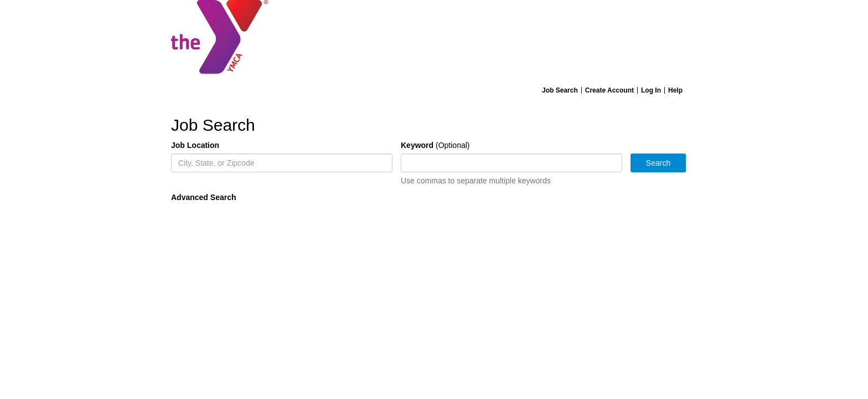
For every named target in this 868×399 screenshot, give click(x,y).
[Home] (434, 41)
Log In (651, 90)
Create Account (609, 90)
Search (658, 163)
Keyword (417, 145)
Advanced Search (204, 197)
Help (675, 90)
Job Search (560, 90)
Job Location (195, 145)
